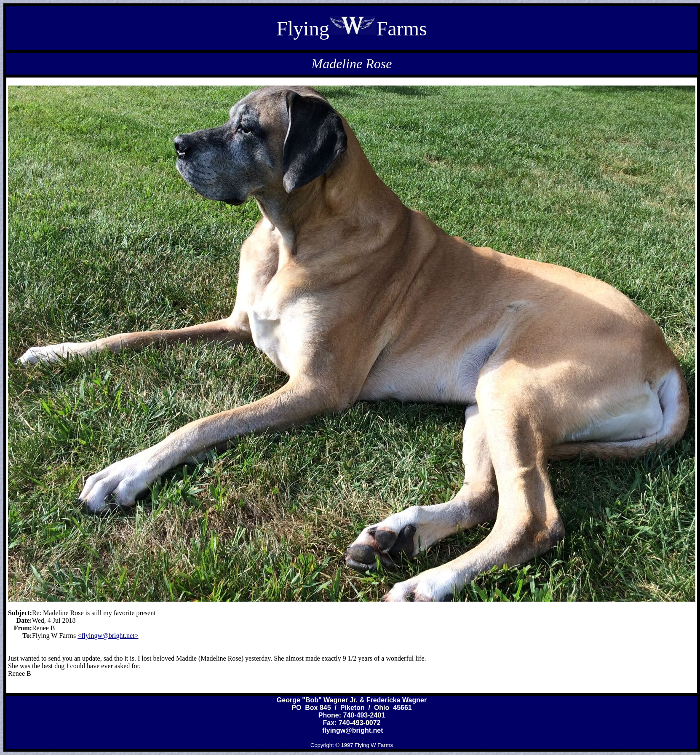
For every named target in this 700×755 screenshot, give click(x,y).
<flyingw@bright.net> (108, 636)
